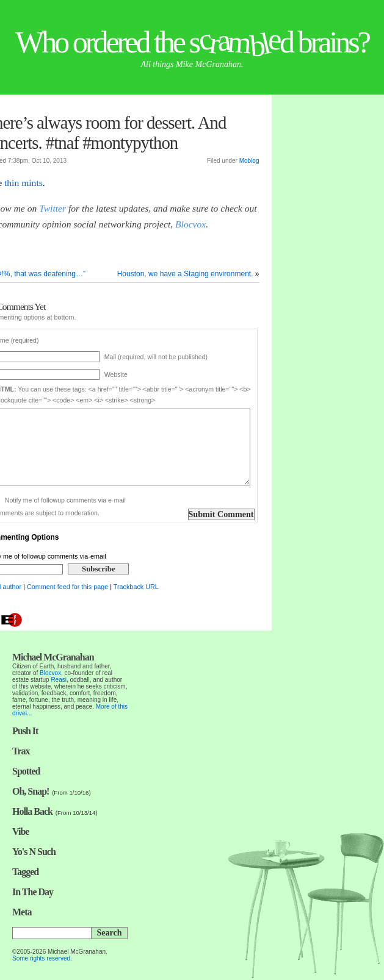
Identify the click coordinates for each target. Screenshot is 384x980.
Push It (25, 731)
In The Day (33, 892)
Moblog (249, 161)
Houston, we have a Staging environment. (185, 274)
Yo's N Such (34, 852)
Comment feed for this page (67, 587)
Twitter (53, 208)
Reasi (59, 680)
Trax (21, 751)
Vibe (20, 832)
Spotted (26, 771)
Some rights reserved (41, 958)
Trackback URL (136, 587)
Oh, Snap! (31, 791)
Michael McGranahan (53, 657)
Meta (22, 912)
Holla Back (32, 811)
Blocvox (190, 224)
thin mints (24, 183)
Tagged (25, 872)
